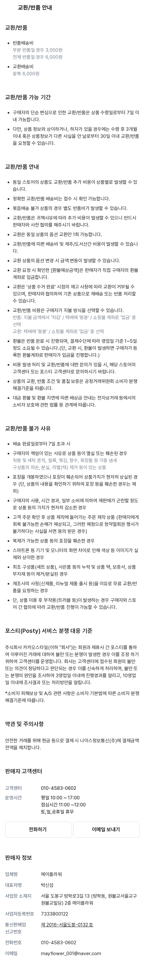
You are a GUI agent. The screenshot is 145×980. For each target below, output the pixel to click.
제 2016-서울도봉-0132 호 (67, 925)
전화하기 (38, 830)
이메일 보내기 (106, 830)
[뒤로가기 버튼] (9, 8)
